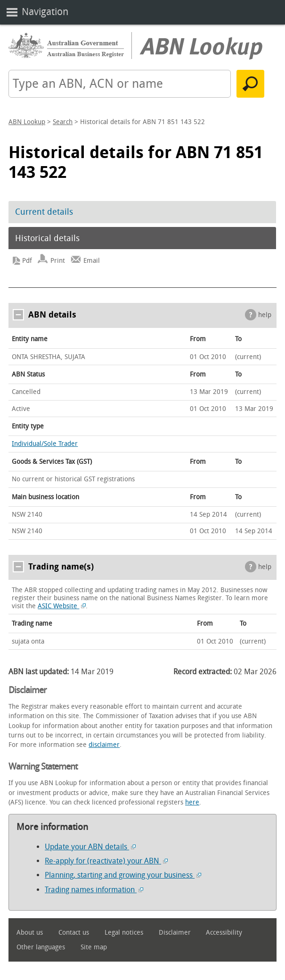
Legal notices (124, 933)
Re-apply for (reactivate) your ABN (106, 861)
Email (92, 261)
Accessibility (224, 933)
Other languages (41, 947)
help (265, 315)
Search (63, 122)
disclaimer (104, 745)
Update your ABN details (90, 847)
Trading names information (94, 890)
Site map (94, 947)
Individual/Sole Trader (45, 444)
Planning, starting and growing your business (123, 875)
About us (30, 933)
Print (58, 261)
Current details (44, 212)
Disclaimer (175, 933)
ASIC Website (62, 606)
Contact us (74, 933)
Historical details (47, 238)
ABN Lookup (27, 122)
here (192, 802)
